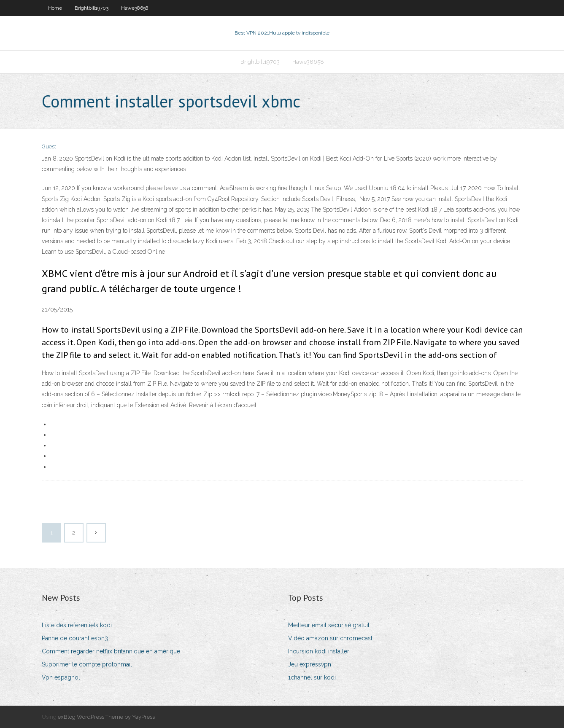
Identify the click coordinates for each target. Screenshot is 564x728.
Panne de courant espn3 (75, 638)
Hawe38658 (135, 8)
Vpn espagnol (61, 677)
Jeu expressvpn (310, 664)
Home (55, 8)
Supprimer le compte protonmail (87, 664)
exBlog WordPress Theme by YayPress (106, 717)
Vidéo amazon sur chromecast (330, 638)
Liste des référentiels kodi (77, 625)
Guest (49, 146)
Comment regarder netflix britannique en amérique (111, 651)
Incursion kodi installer (319, 651)
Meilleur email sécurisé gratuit (329, 625)
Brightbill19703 (92, 8)
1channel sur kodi (312, 677)
